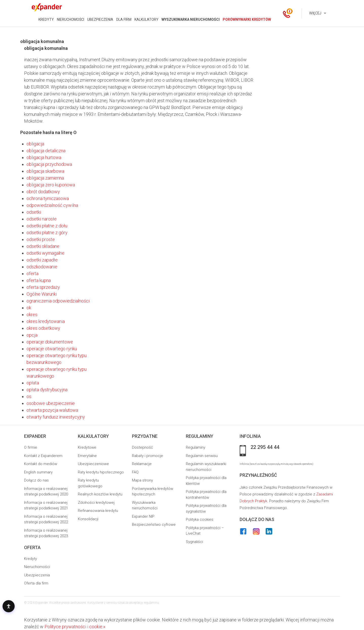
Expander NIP (143, 516)
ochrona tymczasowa (48, 198)
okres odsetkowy (43, 328)
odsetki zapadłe (42, 260)
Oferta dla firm (36, 583)
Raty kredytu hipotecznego (101, 472)
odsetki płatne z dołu (47, 226)
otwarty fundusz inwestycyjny (56, 417)
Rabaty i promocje (147, 456)
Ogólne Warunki (42, 294)
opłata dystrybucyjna (47, 390)
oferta (32, 274)
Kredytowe (87, 447)
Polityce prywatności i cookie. (74, 627)
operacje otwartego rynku (52, 349)
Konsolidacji (88, 519)
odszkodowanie (42, 267)
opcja (32, 335)
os (29, 396)
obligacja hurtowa (44, 157)
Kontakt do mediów (41, 464)
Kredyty (30, 559)
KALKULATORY (146, 19)
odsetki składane (43, 246)
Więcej (315, 13)
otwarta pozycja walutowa (52, 410)
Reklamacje (142, 464)
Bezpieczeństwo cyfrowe (154, 525)
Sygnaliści (194, 542)
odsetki (34, 212)
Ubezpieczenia (37, 575)
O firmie (31, 447)
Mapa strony (142, 480)
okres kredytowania (46, 321)
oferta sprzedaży (43, 287)
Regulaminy (196, 447)
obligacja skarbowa (45, 171)
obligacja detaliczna (46, 151)
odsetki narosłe (42, 219)
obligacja (35, 144)
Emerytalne (87, 456)
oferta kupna (39, 280)
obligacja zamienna (45, 178)
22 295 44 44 (265, 447)
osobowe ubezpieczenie (51, 403)
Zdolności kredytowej (96, 503)
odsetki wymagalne (45, 253)
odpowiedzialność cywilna (52, 205)
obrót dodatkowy (43, 192)
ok (29, 308)
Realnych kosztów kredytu (100, 494)
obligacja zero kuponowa (51, 185)
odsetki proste (41, 239)
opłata (33, 383)
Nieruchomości (37, 567)
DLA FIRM (124, 19)
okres (32, 314)
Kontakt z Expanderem (43, 456)
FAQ (135, 472)
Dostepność (142, 447)
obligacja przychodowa (49, 164)
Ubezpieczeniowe (93, 464)
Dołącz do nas (36, 480)
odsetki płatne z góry (47, 233)
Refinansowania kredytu (98, 511)
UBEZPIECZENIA (100, 19)
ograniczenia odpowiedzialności (58, 301)
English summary (38, 472)
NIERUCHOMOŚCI (71, 19)
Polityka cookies (200, 519)
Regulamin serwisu (202, 456)
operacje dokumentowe (50, 342)
